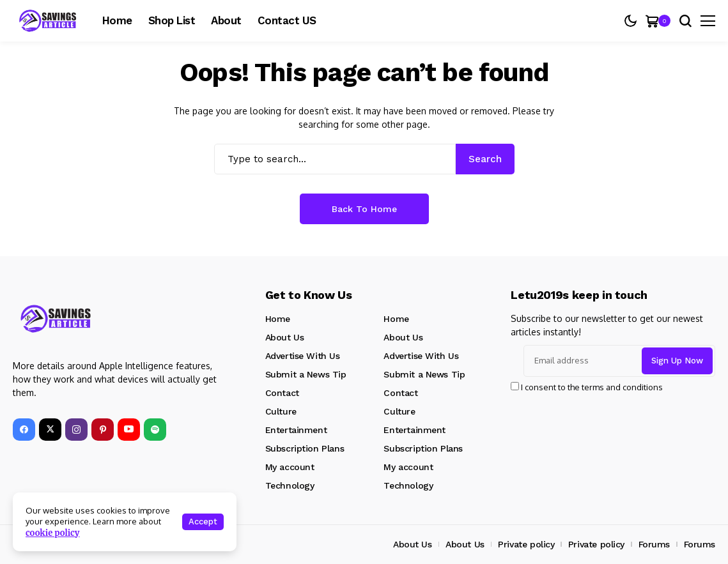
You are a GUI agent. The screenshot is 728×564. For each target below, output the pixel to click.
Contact (282, 393)
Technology (290, 485)
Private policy (526, 544)
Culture (281, 411)
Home (278, 319)
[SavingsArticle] (56, 319)
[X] (50, 430)
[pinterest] (103, 430)
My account (290, 467)
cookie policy (53, 533)
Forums (654, 544)
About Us (285, 337)
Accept (203, 522)
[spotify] (155, 430)
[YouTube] (129, 430)
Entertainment (296, 430)
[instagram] (76, 430)
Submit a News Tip (306, 374)
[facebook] (24, 430)
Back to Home (364, 209)
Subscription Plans (305, 448)
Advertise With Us (303, 356)
